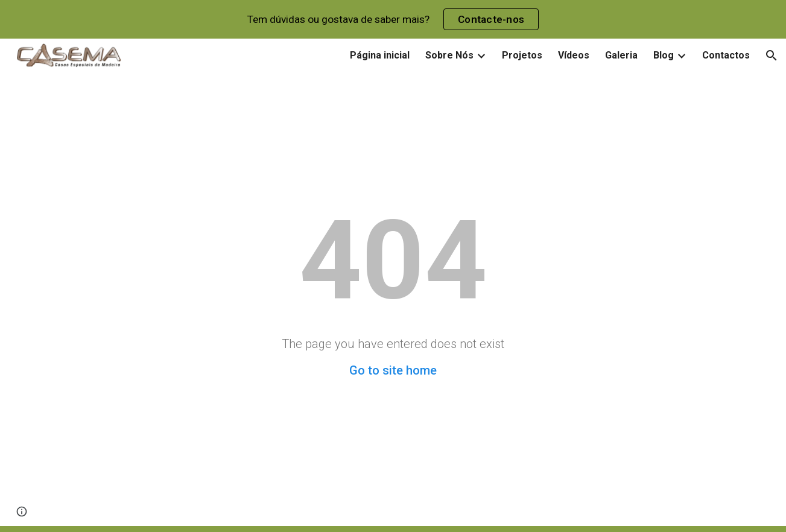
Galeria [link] (621, 55)
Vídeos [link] (574, 55)
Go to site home (393, 370)
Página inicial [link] (380, 55)
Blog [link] (664, 55)
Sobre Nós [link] (449, 55)
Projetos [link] (522, 55)
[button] (772, 55)
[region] (393, 19)
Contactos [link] (726, 55)
